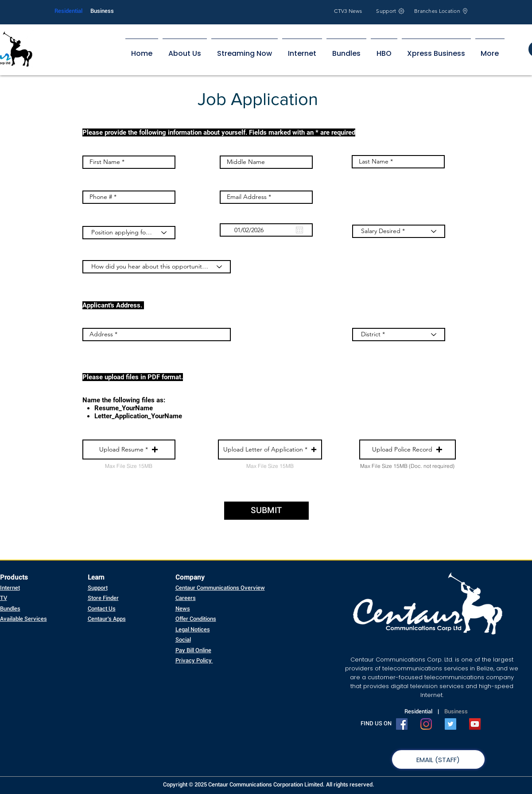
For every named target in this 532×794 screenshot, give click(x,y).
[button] (129, 450)
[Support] (391, 11)
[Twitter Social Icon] (450, 724)
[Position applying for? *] (129, 233)
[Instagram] (426, 724)
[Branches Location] (442, 11)
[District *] (399, 335)
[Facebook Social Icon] (402, 724)
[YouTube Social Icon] (475, 724)
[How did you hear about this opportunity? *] (157, 267)
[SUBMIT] (266, 511)
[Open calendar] (299, 230)
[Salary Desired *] (399, 231)
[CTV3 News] (349, 11)
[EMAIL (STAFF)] (438, 759)
